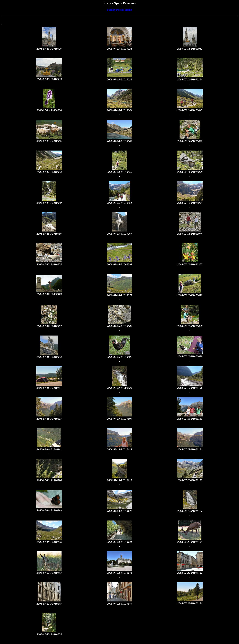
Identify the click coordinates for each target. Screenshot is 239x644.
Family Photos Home (119, 10)
